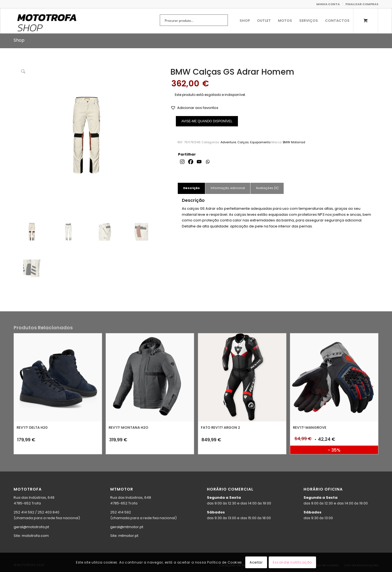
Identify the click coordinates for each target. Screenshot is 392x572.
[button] (194, 108)
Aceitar (256, 562)
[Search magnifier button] (222, 20)
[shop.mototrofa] (47, 21)
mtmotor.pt (128, 536)
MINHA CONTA (328, 4)
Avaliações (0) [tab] (267, 188)
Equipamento (260, 142)
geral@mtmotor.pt (127, 527)
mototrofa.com (35, 536)
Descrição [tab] (192, 188)
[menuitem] (328, 4)
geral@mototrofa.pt (31, 527)
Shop (19, 40)
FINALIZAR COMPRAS (362, 4)
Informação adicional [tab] (228, 188)
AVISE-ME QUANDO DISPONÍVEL (207, 121)
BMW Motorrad (294, 142)
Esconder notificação (292, 562)
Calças (243, 142)
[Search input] (190, 20)
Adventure (228, 142)
